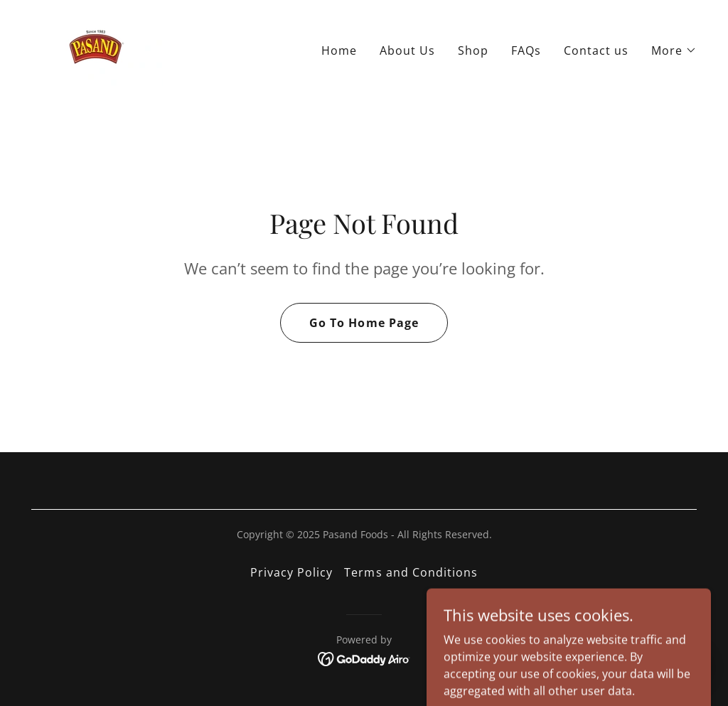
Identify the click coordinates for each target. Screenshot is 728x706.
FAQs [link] (526, 50)
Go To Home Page (364, 323)
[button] (674, 50)
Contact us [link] (596, 50)
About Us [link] (407, 50)
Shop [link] (473, 50)
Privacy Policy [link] (291, 572)
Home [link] (339, 50)
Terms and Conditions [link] (411, 572)
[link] (97, 47)
